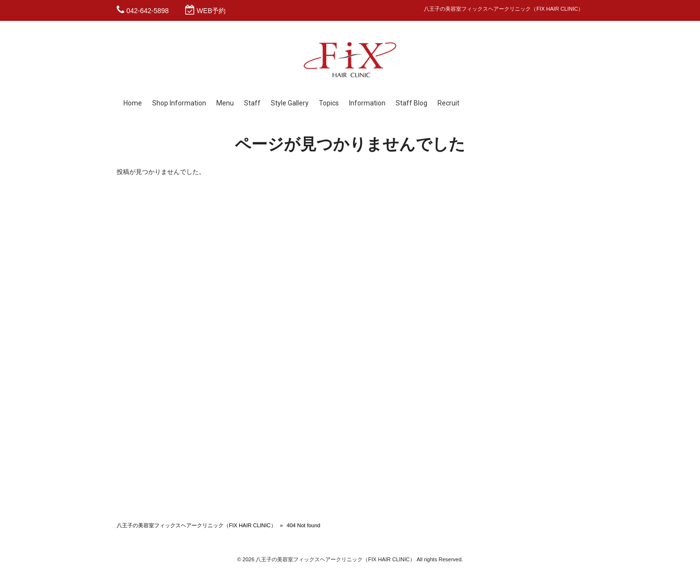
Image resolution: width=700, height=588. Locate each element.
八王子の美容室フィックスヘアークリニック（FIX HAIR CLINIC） (196, 525)
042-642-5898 (148, 11)
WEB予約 (211, 11)
